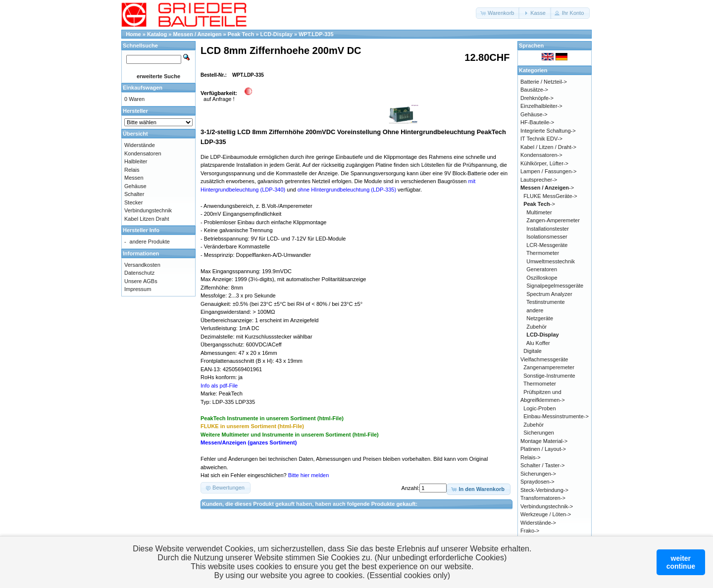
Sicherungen (539, 433)
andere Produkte (150, 242)
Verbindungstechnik (148, 210)
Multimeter (539, 212)
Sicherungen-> (538, 474)
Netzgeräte (540, 318)
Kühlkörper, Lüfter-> (544, 163)
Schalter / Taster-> (542, 465)
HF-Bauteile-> (537, 122)
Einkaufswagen (143, 88)
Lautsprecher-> (539, 180)
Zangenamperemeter (549, 367)
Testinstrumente (546, 302)
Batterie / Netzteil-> (544, 82)
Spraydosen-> (537, 482)
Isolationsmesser (547, 237)
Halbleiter (136, 161)
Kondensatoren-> (541, 155)
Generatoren (542, 269)
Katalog (157, 34)
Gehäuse (135, 186)
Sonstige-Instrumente (549, 376)
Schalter (134, 194)
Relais (132, 170)
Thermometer (543, 253)
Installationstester (548, 229)
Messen (134, 178)
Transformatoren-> (543, 498)
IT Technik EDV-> (541, 139)
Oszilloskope (542, 278)
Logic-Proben (539, 408)
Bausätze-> (534, 90)
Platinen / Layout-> (543, 449)
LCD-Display (277, 34)
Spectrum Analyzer (549, 294)
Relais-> (531, 457)
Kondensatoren (143, 153)
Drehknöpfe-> (537, 98)
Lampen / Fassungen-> (548, 171)
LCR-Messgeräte (547, 245)
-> (547, 188)
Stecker (133, 202)
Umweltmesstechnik (551, 261)
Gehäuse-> (534, 114)
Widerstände (140, 145)
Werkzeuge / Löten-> (546, 514)
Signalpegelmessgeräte (555, 286)
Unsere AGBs (141, 281)
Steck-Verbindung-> (544, 490)
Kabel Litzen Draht (147, 219)
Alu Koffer (538, 343)
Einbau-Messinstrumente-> (556, 416)
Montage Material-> (544, 441)
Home (133, 34)
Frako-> (530, 531)
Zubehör (536, 327)
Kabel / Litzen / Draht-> (548, 147)
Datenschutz (139, 273)
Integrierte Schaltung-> (548, 131)
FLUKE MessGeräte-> (550, 196)
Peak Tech (241, 34)
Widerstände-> (538, 523)
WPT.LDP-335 (316, 34)
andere (535, 310)
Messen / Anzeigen (198, 34)
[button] (498, 13)
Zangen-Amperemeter (553, 220)
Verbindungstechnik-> (547, 506)
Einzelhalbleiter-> (541, 106)
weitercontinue (681, 562)
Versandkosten (142, 265)
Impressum (138, 289)
